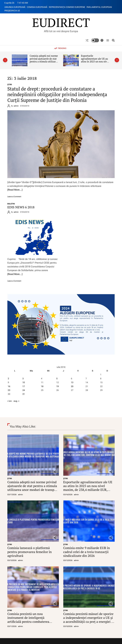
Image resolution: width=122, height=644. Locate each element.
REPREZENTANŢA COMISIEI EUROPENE (67, 7)
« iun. (10, 401)
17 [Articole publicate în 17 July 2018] (24, 386)
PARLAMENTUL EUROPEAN (99, 7)
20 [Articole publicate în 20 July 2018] (72, 386)
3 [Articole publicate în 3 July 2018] (23, 379)
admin (16, 106)
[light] (97, 40)
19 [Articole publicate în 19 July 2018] (58, 386)
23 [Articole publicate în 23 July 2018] (9, 390)
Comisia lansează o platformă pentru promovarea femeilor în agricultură (30, 552)
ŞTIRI (10, 85)
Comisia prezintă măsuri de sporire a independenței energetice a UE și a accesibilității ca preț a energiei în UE (89, 620)
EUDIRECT (61, 22)
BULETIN (11, 204)
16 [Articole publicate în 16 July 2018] (9, 386)
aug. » (16, 401)
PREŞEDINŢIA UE (12, 11)
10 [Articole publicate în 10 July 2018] (24, 382)
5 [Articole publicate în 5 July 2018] (57, 379)
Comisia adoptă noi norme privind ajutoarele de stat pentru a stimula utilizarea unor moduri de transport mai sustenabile (44, 62)
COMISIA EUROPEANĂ (37, 7)
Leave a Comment (14, 197)
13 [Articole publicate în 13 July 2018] (72, 382)
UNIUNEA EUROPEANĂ (15, 7)
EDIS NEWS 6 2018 (21, 207)
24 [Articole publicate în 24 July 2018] (24, 390)
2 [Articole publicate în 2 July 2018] (8, 379)
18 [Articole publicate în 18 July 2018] (42, 386)
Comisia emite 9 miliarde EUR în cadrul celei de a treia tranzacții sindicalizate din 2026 (87, 552)
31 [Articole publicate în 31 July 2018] (24, 394)
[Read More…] (15, 190)
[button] (5, 60)
